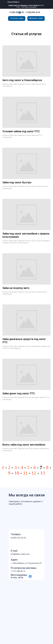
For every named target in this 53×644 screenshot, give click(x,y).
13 (43, 473)
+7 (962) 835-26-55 (33, 12)
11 (25, 473)
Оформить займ (36, 18)
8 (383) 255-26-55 (18, 538)
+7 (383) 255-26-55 (16, 12)
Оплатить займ (17, 18)
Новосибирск (13, 2)
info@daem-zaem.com (20, 554)
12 (34, 473)
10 (17, 473)
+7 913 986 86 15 (18, 571)
